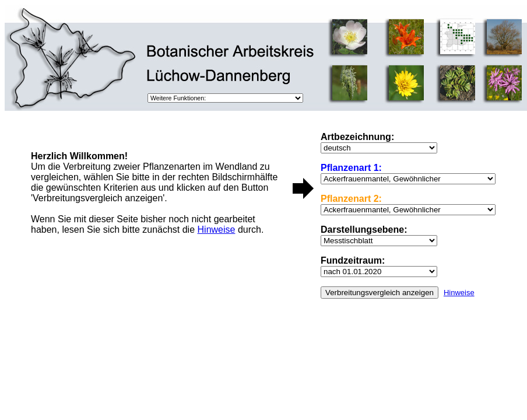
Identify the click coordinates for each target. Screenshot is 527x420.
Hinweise (459, 293)
